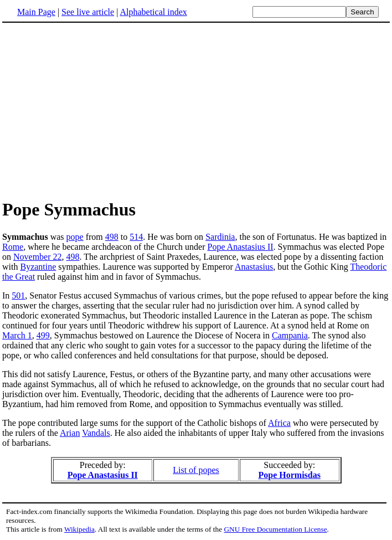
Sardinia (220, 237)
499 (43, 335)
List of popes (196, 470)
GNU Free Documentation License (275, 529)
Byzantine (38, 267)
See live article (88, 12)
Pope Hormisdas (289, 475)
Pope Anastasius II (241, 247)
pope (75, 237)
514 (136, 237)
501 (18, 295)
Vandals (96, 433)
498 (112, 237)
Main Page (36, 12)
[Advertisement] (196, 110)
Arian (70, 433)
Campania (290, 335)
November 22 (38, 257)
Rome (13, 247)
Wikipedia (79, 529)
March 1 (17, 335)
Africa (279, 423)
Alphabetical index (153, 12)
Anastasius (254, 267)
